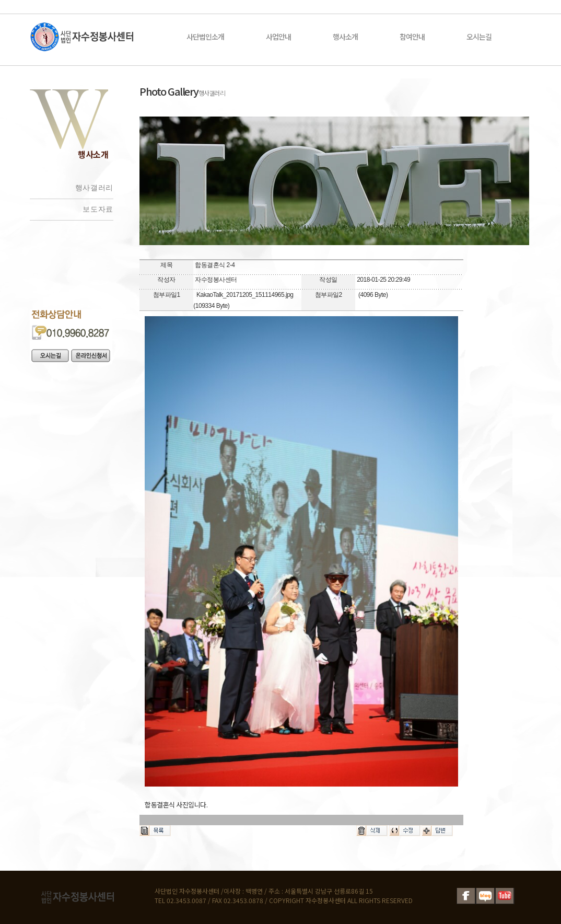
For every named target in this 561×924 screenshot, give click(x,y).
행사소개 (345, 37)
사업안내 (278, 37)
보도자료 (98, 209)
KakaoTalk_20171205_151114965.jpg (245, 295)
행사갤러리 (95, 188)
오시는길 (479, 37)
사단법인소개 (205, 37)
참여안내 (412, 37)
